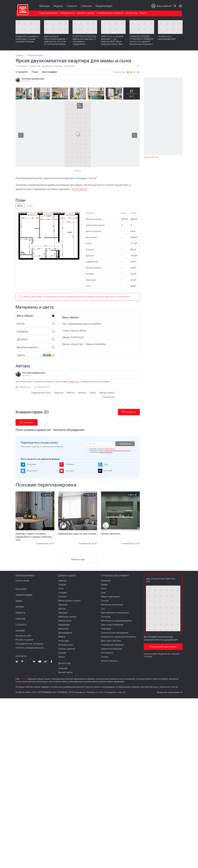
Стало (29, 206)
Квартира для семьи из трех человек (78, 534)
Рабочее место (65, 621)
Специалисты (67, 13)
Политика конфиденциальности (30, 648)
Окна (103, 593)
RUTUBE (105, 471)
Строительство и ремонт (109, 13)
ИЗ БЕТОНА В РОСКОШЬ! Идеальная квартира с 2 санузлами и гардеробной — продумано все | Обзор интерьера (84, 43)
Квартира (59, 393)
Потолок (105, 601)
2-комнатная (108, 397)
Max (103, 465)
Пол (103, 609)
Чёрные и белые (107, 393)
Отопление (106, 617)
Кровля (104, 585)
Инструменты (107, 653)
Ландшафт (63, 668)
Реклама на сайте (23, 636)
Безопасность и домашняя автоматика (118, 637)
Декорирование (65, 633)
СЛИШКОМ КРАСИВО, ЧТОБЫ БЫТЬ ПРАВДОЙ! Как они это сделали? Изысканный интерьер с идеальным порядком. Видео (141, 43)
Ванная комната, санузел (69, 601)
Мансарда (63, 613)
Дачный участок (66, 672)
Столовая (62, 593)
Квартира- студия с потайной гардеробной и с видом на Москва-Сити (35, 537)
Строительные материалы (113, 645)
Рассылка (21, 589)
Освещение (106, 629)
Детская (62, 609)
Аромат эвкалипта (120, 534)
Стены (104, 589)
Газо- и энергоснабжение (112, 625)
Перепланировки (48, 13)
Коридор (62, 653)
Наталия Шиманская (33, 79)
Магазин (44, 6)
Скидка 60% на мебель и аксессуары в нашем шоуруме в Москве (27, 39)
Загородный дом (66, 645)
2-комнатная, (42, 543)
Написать (131, 412)
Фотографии (49, 72)
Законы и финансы (109, 661)
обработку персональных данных (118, 451)
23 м (137, 543)
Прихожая (63, 605)
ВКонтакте (29, 471)
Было (20, 206)
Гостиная (62, 597)
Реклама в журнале (24, 640)
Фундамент (106, 581)
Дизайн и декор (85, 13)
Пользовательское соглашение (29, 644)
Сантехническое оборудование (115, 633)
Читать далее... (80, 189)
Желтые (71, 393)
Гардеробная (64, 625)
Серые (93, 393)
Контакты (21, 656)
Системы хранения (67, 649)
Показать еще (78, 560)
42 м (52, 543)
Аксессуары (64, 641)
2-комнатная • (23, 66)
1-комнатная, (128, 543)
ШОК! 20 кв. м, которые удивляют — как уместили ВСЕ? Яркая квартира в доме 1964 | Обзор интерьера (112, 42)
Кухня (61, 589)
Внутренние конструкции (112, 605)
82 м (94, 543)
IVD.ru (23, 679)
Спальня (62, 585)
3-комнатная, (85, 543)
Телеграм (28, 465)
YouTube (66, 471)
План (35, 72)
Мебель (62, 637)
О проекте (22, 72)
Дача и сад (131, 13)
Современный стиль (41, 393)
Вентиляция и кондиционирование (116, 621)
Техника (105, 657)
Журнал (58, 6)
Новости (71, 6)
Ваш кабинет (163, 6)
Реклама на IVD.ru (151, 157)
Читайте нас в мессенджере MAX (167, 38)
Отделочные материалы (112, 649)
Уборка (61, 657)
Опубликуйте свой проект (163, 647)
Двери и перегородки (110, 597)
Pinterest (66, 465)
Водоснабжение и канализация (115, 613)
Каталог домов (22, 581)
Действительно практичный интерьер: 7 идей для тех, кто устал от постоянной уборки (56, 41)
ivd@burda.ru (74, 382)
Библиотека (63, 629)
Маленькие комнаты (67, 617)
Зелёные (82, 393)
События (85, 6)
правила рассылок (106, 452)
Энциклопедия (103, 6)
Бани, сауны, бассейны (111, 641)
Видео (143, 13)
